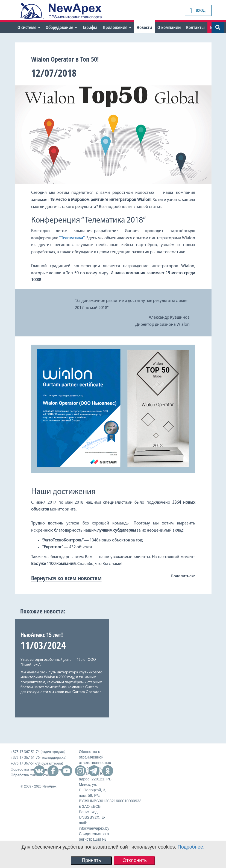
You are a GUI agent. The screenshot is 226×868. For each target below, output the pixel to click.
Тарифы (90, 27)
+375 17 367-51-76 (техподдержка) (39, 758)
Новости (144, 27)
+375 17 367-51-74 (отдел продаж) (38, 752)
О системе (29, 27)
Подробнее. (191, 847)
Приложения (117, 27)
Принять (91, 860)
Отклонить (135, 860)
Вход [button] (198, 11)
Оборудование (61, 27)
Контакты (195, 27)
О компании (169, 27)
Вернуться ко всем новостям (66, 578)
